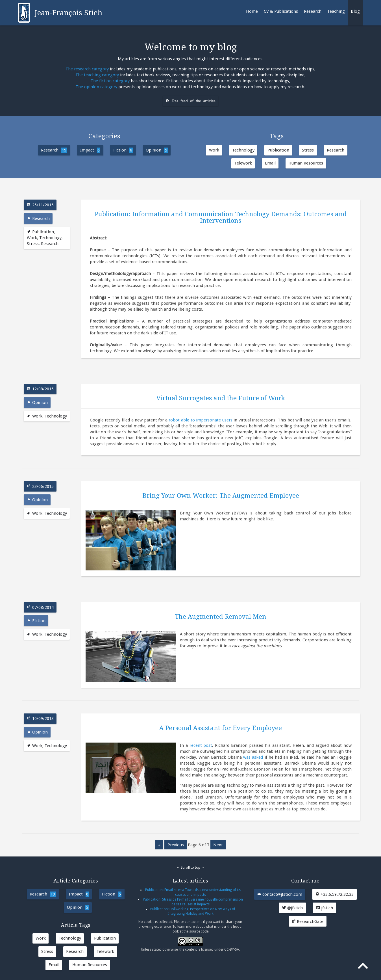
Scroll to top (190, 867)
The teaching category (97, 75)
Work (214, 150)
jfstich (324, 908)
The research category (87, 69)
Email (270, 163)
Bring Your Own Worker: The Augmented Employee (221, 496)
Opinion (157, 150)
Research (313, 11)
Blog (355, 11)
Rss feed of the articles (194, 100)
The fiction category (110, 81)
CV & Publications (281, 11)
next (218, 845)
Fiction (123, 150)
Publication (278, 150)
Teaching (336, 11)
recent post (201, 745)
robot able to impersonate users (200, 420)
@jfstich (292, 908)
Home (252, 11)
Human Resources (306, 163)
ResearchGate (307, 921)
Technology (243, 150)
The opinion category (96, 87)
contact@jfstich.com (280, 894)
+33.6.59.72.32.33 (334, 894)
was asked (253, 757)
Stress (308, 150)
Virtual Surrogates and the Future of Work (221, 398)
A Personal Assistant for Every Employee (221, 728)
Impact (90, 150)
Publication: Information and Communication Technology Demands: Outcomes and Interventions (221, 217)
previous (176, 845)
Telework (243, 163)
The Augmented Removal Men (221, 616)
